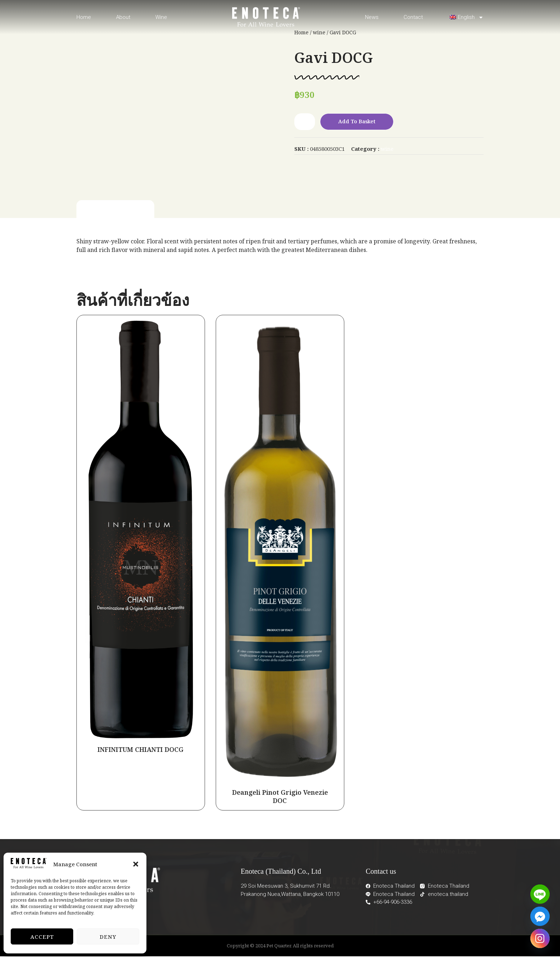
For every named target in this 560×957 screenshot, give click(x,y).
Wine (161, 17)
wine (387, 149)
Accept (42, 937)
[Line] (540, 894)
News (372, 17)
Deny (108, 937)
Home (84, 17)
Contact (413, 17)
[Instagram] (540, 938)
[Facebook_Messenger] (540, 916)
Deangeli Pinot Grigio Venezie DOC (280, 797)
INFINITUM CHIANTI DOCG (141, 750)
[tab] (115, 210)
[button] (136, 864)
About (123, 17)
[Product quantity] (305, 122)
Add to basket (359, 122)
